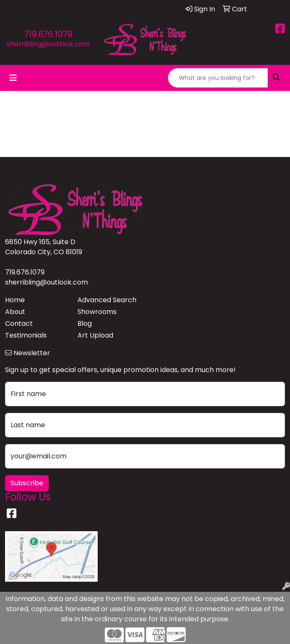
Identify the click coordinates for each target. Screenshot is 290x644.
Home (15, 300)
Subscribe (27, 483)
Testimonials (26, 335)
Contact (19, 323)
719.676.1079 (48, 34)
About (15, 312)
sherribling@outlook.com (48, 44)
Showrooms (97, 312)
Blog (85, 323)
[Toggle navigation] (13, 78)
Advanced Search (107, 300)
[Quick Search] (218, 78)
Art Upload (95, 335)
